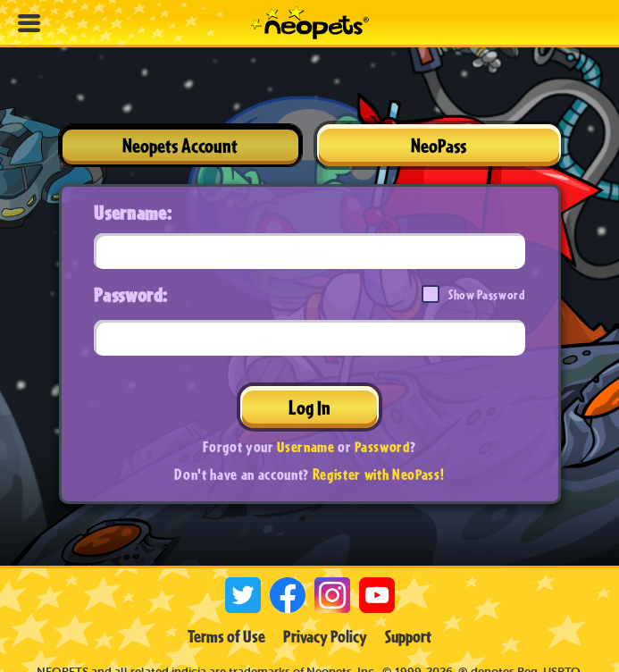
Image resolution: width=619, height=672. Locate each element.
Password (382, 446)
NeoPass (439, 145)
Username (305, 446)
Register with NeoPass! (379, 474)
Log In (309, 407)
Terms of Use (226, 636)
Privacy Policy (325, 636)
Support (408, 636)
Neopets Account (180, 145)
